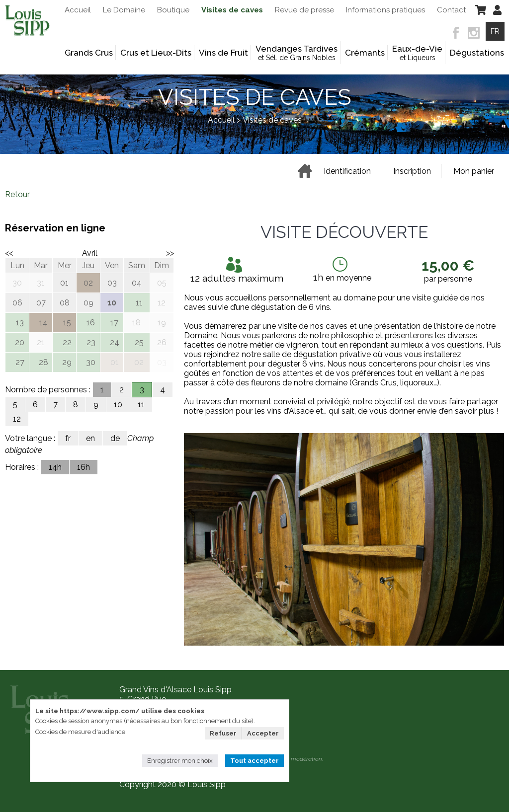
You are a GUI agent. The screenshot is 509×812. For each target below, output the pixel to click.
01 (115, 362)
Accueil (221, 120)
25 (139, 342)
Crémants (365, 53)
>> (170, 253)
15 (67, 323)
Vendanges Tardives (297, 53)
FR (495, 31)
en (90, 438)
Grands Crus (89, 53)
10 (118, 405)
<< (9, 253)
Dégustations (477, 53)
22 (67, 342)
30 (91, 362)
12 (17, 419)
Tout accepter (254, 761)
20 (20, 342)
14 (43, 323)
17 (114, 323)
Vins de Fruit (223, 53)
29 (67, 362)
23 (91, 342)
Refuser (223, 733)
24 (115, 342)
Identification (347, 171)
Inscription (412, 171)
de (115, 438)
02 (139, 362)
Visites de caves (272, 120)
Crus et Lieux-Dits (156, 53)
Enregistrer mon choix (180, 761)
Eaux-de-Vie (417, 53)
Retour (17, 194)
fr (68, 438)
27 (20, 362)
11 (139, 303)
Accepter (263, 733)
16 (91, 323)
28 (43, 362)
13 (20, 323)
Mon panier (474, 171)
